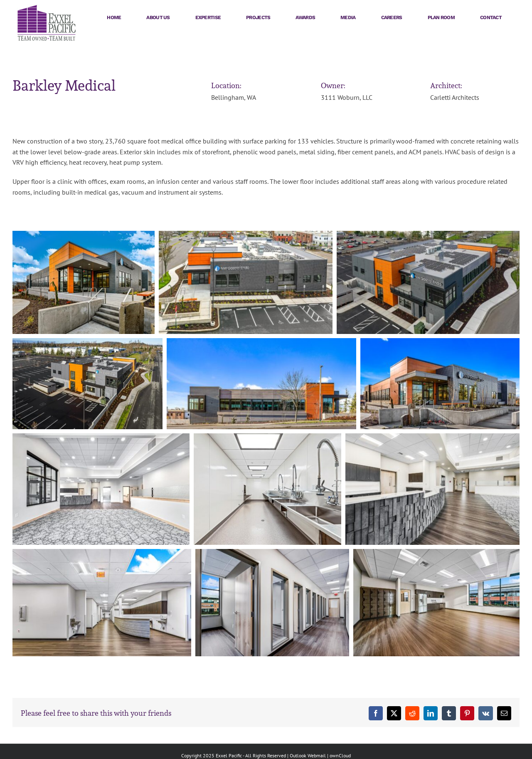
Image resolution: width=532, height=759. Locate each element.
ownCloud (340, 755)
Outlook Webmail (308, 755)
